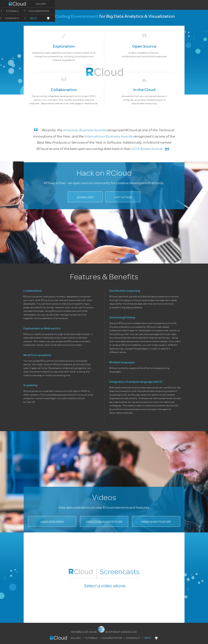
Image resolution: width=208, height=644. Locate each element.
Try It (160, 4)
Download (85, 197)
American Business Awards (84, 130)
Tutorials (85, 4)
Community (139, 4)
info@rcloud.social (84, 632)
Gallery (63, 4)
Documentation (112, 4)
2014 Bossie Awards (147, 149)
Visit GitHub (123, 197)
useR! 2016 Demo (52, 522)
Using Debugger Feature (104, 522)
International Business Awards (109, 136)
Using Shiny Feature (156, 522)
